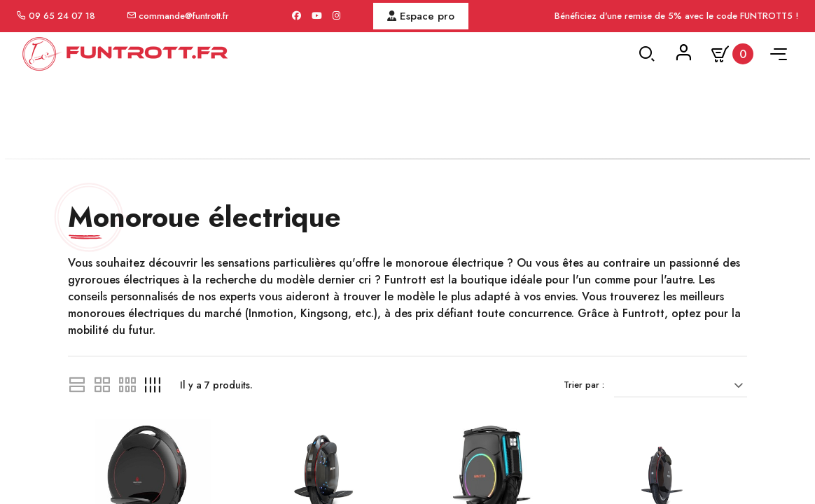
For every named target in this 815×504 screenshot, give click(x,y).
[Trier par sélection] (685, 440)
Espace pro (421, 16)
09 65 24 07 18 (62, 16)
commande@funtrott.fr (184, 16)
